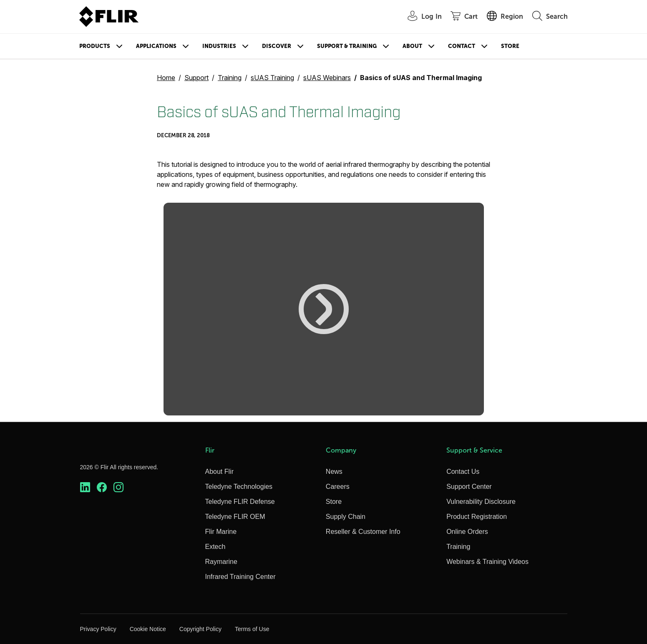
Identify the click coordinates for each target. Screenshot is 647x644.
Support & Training (347, 46)
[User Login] (420, 17)
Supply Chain (346, 517)
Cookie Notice (148, 629)
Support (196, 78)
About (412, 46)
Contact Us (463, 472)
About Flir (219, 472)
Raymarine (221, 562)
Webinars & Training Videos (487, 562)
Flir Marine (221, 532)
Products (95, 46)
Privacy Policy (98, 629)
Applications (156, 46)
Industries (219, 46)
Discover (277, 46)
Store (510, 46)
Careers (338, 487)
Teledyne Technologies (239, 487)
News (334, 472)
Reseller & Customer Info (363, 532)
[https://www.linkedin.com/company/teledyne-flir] (85, 487)
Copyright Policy (200, 629)
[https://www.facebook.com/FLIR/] (102, 487)
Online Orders (467, 532)
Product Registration (477, 517)
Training (230, 78)
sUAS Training (272, 78)
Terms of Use (252, 629)
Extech (215, 547)
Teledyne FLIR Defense (240, 502)
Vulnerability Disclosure (481, 502)
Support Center (469, 487)
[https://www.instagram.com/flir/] (118, 487)
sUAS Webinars (327, 78)
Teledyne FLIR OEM (235, 517)
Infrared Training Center (240, 577)
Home (166, 78)
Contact (462, 46)
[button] (324, 309)
